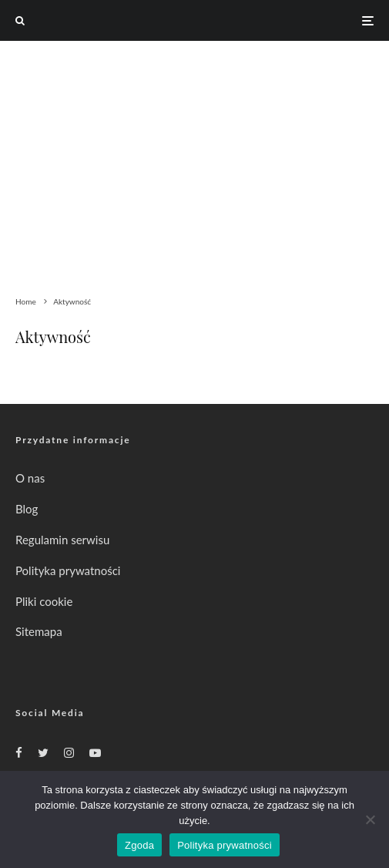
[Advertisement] (194, 156)
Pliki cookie (44, 601)
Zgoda (139, 845)
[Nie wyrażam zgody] (370, 819)
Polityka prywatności (68, 570)
